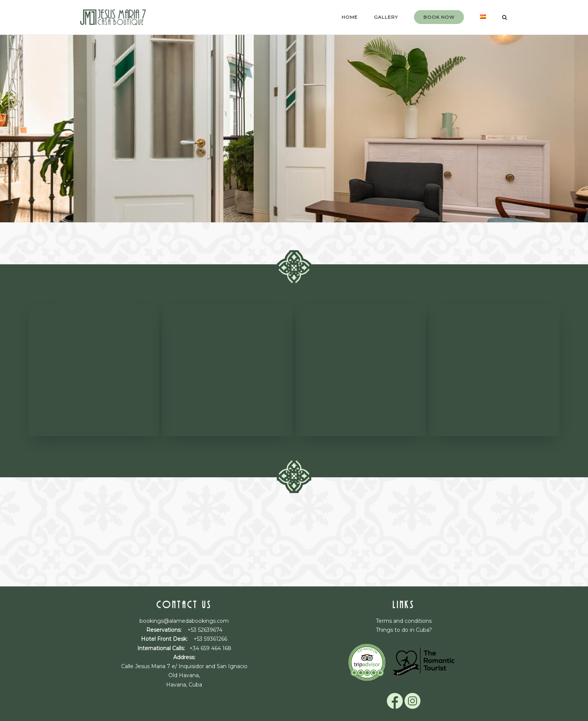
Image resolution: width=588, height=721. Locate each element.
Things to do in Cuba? (404, 630)
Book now (439, 17)
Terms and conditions (404, 621)
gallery (386, 17)
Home (350, 17)
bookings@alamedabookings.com (184, 621)
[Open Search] (505, 18)
